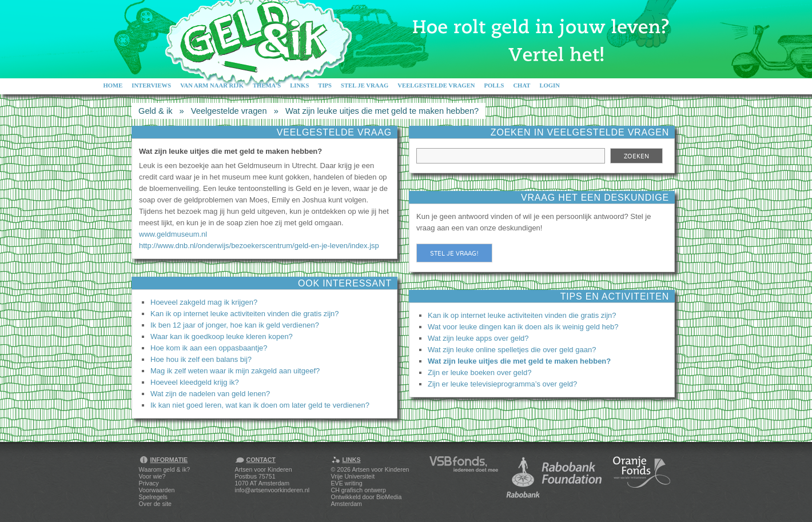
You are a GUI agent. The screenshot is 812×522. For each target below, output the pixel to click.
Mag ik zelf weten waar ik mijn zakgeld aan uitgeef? (235, 371)
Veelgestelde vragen (436, 85)
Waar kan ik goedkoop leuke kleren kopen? (222, 336)
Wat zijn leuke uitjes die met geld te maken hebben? (382, 111)
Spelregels (153, 497)
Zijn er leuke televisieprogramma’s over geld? (502, 384)
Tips (325, 85)
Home (113, 85)
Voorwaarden (157, 490)
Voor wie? (152, 476)
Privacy (149, 483)
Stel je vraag (365, 85)
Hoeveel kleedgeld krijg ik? (195, 382)
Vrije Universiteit (353, 476)
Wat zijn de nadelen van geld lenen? (210, 394)
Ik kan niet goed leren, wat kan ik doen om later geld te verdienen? (260, 405)
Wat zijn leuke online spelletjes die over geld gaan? (512, 350)
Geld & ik (155, 111)
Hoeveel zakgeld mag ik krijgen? (204, 302)
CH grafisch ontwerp (359, 490)
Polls (494, 85)
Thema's (267, 85)
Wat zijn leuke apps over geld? (478, 338)
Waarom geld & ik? (165, 469)
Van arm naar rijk (212, 85)
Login (550, 85)
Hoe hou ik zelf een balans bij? (201, 359)
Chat (522, 85)
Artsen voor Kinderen (380, 469)
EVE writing (347, 483)
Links (299, 85)
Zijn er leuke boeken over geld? (479, 372)
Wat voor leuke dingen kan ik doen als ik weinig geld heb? (523, 327)
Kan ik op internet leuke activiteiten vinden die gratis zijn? (245, 314)
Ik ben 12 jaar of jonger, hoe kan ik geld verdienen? (235, 325)
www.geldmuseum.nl (173, 234)
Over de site (155, 504)
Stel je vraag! (454, 253)
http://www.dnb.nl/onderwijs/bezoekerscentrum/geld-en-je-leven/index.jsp (259, 246)
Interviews (151, 85)
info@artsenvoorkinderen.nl (272, 490)
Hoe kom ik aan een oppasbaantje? (209, 348)
